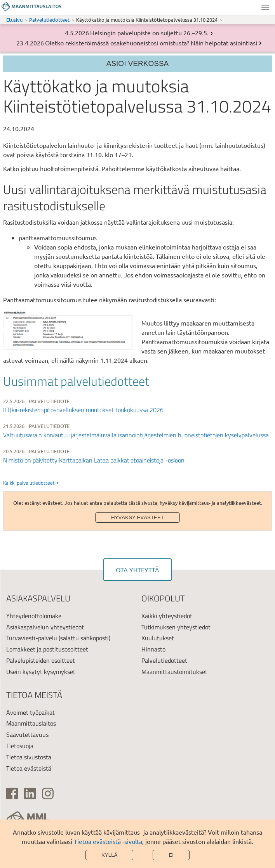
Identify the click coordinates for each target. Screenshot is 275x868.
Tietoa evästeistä (29, 768)
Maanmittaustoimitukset (174, 672)
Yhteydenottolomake (34, 616)
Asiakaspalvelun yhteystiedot (45, 627)
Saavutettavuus (27, 735)
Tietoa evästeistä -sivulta (108, 841)
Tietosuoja (20, 746)
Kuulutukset (158, 638)
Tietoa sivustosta (29, 757)
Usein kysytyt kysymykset (41, 672)
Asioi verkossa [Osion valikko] (138, 63)
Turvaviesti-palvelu (32, 638)
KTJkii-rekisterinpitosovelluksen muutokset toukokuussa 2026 (83, 410)
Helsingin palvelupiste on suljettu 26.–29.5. (149, 33)
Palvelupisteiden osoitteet (41, 660)
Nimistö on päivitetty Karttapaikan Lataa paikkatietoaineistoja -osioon (94, 460)
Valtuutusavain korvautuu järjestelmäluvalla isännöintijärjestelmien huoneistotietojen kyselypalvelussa (136, 435)
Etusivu (14, 20)
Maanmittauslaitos (31, 723)
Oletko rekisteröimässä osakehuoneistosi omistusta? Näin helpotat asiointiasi (151, 43)
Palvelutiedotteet (49, 20)
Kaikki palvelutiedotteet (29, 483)
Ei (171, 855)
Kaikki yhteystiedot (167, 616)
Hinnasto (153, 649)
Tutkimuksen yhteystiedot (176, 627)
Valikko (265, 8)
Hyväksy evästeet (137, 517)
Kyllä (110, 855)
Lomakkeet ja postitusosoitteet (47, 649)
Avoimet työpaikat (30, 712)
